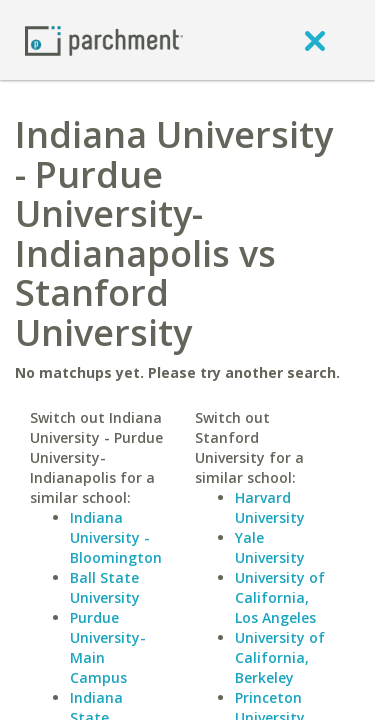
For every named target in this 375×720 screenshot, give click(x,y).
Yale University (270, 547)
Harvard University (270, 507)
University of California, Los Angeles (280, 597)
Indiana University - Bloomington (116, 537)
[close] (315, 40)
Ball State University (105, 587)
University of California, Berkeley (280, 657)
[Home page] (104, 39)
